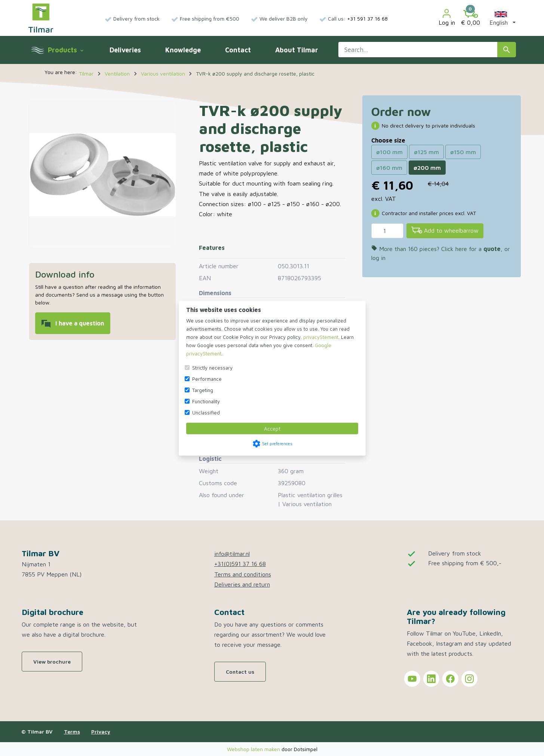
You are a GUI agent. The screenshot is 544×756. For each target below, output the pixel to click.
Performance (207, 379)
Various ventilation (307, 504)
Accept (272, 428)
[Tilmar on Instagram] (469, 679)
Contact (238, 50)
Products (65, 50)
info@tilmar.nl (232, 554)
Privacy (101, 731)
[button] (501, 18)
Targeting (203, 390)
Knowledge (183, 50)
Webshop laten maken (254, 749)
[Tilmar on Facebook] (450, 679)
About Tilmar (297, 50)
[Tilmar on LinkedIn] (431, 679)
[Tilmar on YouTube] (412, 679)
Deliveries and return (242, 584)
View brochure (52, 662)
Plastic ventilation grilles (310, 495)
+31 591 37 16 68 (367, 19)
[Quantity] (387, 231)
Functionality (206, 401)
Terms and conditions (243, 574)
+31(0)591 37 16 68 (240, 564)
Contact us (240, 672)
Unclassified (206, 413)
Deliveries (125, 50)
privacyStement (321, 337)
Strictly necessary (212, 368)
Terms (72, 731)
